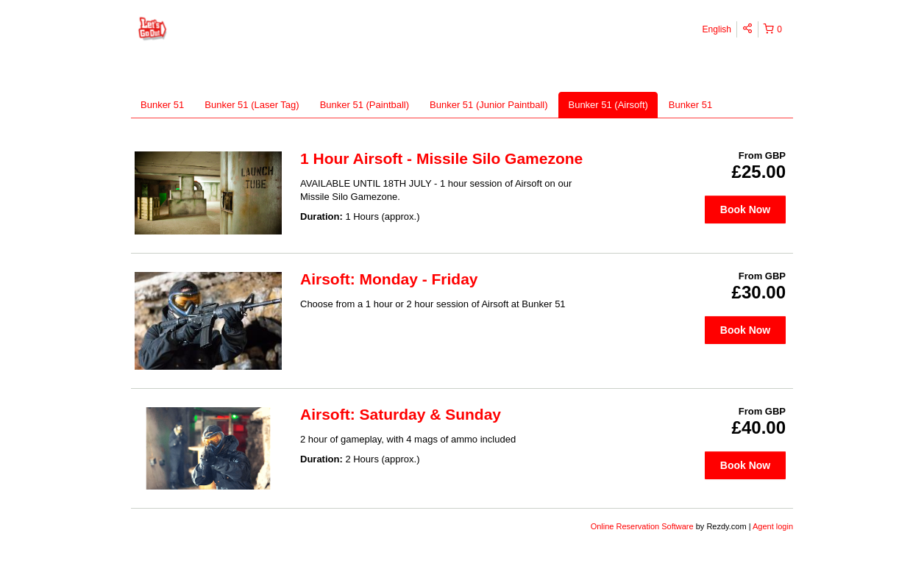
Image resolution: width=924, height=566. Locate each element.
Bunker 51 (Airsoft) (608, 105)
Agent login (773, 526)
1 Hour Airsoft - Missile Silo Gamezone (441, 158)
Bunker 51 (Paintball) (365, 105)
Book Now (745, 209)
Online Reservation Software (642, 526)
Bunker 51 (162, 105)
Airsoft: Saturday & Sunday (401, 414)
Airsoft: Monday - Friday (389, 279)
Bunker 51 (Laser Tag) (252, 105)
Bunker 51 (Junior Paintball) (488, 105)
